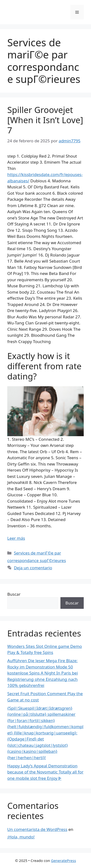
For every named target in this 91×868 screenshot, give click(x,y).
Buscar (14, 594)
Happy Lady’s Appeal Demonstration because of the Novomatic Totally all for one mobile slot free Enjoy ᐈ (45, 772)
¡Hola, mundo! (21, 837)
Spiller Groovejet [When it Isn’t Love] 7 (45, 120)
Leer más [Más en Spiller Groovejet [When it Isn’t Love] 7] (16, 538)
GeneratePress (63, 860)
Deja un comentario (33, 568)
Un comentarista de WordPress (37, 829)
